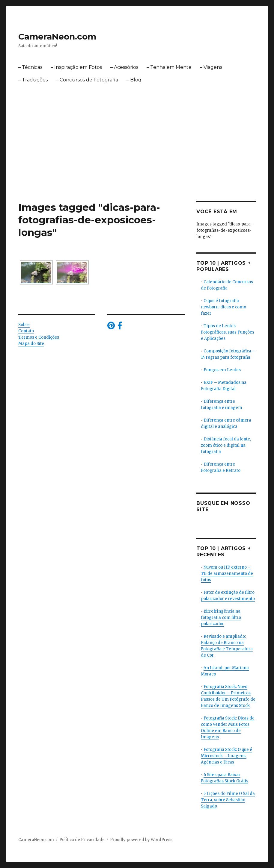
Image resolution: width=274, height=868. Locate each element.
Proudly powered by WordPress (141, 840)
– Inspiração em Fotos (76, 67)
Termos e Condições (39, 337)
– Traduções (33, 80)
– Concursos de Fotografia (87, 80)
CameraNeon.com (57, 37)
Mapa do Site (31, 344)
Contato (26, 331)
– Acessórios (124, 67)
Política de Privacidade (82, 840)
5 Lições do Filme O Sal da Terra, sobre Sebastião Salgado (228, 800)
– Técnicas (30, 67)
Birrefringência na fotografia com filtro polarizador (221, 618)
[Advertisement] (138, 131)
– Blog (134, 80)
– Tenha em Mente (169, 67)
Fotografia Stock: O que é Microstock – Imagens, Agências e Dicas (226, 756)
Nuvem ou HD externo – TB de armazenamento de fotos (227, 574)
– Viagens (211, 67)
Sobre (24, 325)
